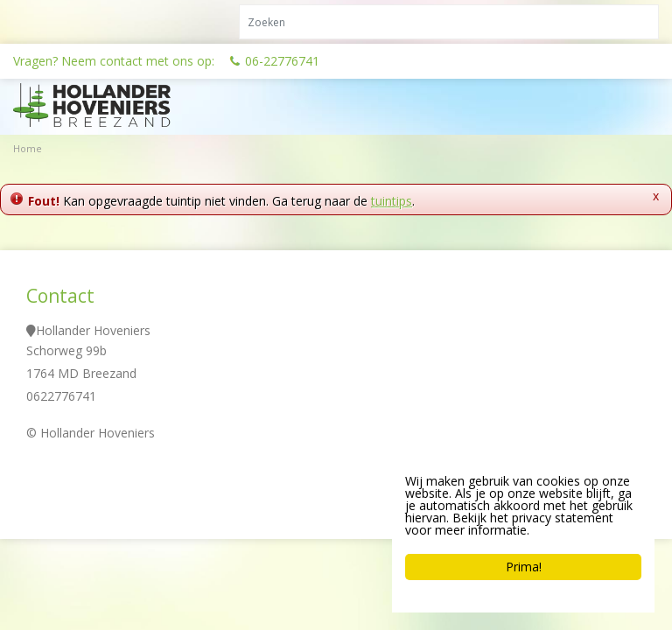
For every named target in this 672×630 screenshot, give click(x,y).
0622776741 (61, 396)
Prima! (524, 567)
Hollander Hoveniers (93, 330)
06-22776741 (282, 61)
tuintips (392, 201)
